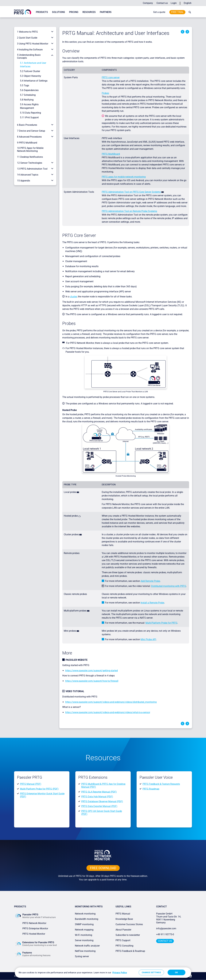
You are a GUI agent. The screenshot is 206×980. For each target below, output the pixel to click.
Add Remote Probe (150, 581)
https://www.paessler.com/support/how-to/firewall (92, 681)
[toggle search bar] (189, 12)
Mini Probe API (148, 639)
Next (187, 32)
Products (42, 12)
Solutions (59, 12)
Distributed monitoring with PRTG (169, 586)
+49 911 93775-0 (165, 934)
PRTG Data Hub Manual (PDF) (97, 797)
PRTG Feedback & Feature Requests (161, 784)
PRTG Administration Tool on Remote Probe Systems (129, 211)
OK (176, 972)
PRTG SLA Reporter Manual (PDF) (99, 792)
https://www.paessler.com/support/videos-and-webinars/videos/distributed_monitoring (111, 702)
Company (148, 3)
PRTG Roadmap (151, 789)
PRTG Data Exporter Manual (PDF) (99, 806)
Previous (183, 32)
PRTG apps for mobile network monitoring (124, 177)
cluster (73, 297)
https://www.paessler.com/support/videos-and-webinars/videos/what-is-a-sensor (108, 712)
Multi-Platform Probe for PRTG (161, 623)
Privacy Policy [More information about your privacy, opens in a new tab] (120, 973)
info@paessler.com (166, 928)
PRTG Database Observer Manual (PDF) (102, 801)
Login (174, 3)
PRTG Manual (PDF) (31, 784)
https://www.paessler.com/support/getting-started (92, 671)
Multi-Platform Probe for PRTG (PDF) (39, 789)
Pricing (74, 12)
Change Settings (151, 972)
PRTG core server (111, 77)
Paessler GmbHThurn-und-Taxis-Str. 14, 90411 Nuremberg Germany (169, 918)
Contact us (162, 3)
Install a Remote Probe (152, 603)
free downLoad (103, 868)
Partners (106, 12)
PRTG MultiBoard (111, 154)
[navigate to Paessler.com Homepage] (23, 12)
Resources (89, 12)
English (188, 3)
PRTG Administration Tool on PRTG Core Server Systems (131, 192)
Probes (105, 93)
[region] (103, 973)
